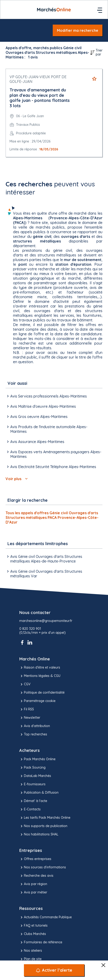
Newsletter (30, 718)
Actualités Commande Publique (46, 917)
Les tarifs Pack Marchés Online (45, 818)
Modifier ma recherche (78, 30)
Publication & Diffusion (39, 793)
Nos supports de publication (43, 826)
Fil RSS (27, 709)
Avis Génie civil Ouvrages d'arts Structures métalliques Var (44, 574)
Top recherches (33, 734)
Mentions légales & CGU (40, 676)
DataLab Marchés (35, 776)
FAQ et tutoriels (33, 926)
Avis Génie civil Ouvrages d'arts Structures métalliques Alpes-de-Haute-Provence (44, 559)
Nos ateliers (31, 951)
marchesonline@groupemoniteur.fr (46, 621)
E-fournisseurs (32, 784)
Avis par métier (33, 893)
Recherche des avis (36, 876)
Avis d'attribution (35, 726)
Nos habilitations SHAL (39, 834)
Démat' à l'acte (33, 801)
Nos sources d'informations (43, 867)
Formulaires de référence (41, 942)
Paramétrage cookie (37, 701)
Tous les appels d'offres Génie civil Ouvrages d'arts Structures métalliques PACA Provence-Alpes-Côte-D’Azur (52, 517)
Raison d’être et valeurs (40, 668)
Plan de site (30, 959)
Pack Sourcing (32, 768)
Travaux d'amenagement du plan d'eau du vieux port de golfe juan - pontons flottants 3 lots (40, 98)
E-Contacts (30, 809)
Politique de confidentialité (42, 693)
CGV (25, 684)
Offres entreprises (35, 859)
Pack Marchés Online (37, 759)
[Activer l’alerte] (54, 970)
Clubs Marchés (33, 934)
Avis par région (33, 884)
